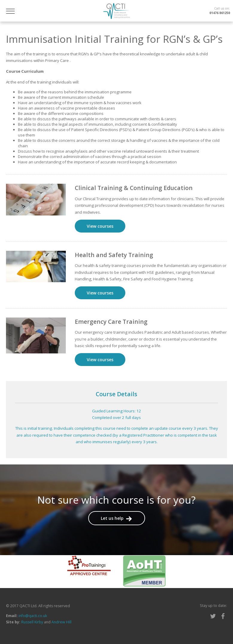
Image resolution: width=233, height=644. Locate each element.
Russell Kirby (32, 622)
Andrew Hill (61, 622)
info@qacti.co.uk (33, 616)
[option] (89, 566)
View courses (100, 226)
